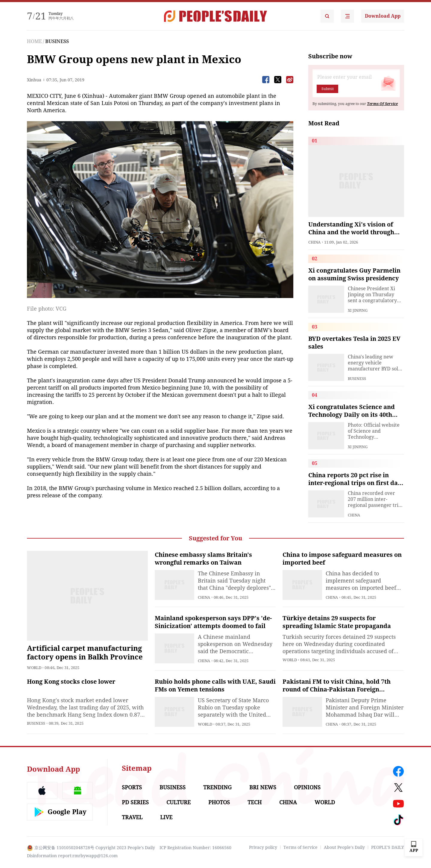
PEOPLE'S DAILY (388, 847)
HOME (34, 41)
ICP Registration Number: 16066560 (195, 848)
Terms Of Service (382, 104)
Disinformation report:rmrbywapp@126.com (72, 856)
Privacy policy (263, 847)
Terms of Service (301, 847)
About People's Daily (344, 847)
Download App (383, 16)
